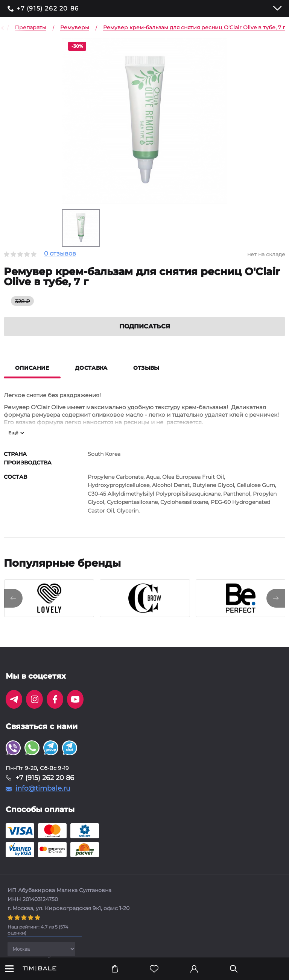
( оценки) (38, 930)
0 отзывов (60, 254)
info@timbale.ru (43, 788)
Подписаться (145, 326)
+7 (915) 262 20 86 (48, 9)
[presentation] (13, 598)
